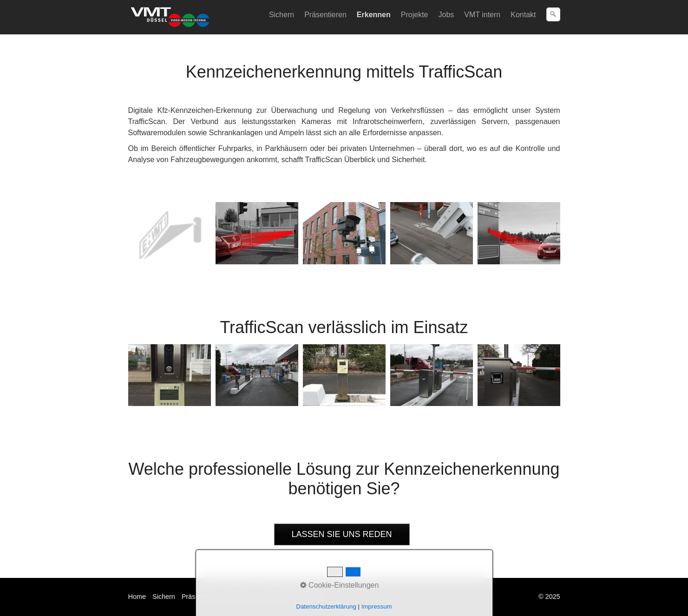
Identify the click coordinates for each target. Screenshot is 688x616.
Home (137, 596)
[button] (342, 534)
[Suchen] (553, 14)
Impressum (307, 596)
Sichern (282, 15)
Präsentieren (325, 15)
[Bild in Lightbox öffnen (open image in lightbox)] (170, 233)
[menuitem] (282, 15)
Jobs (446, 15)
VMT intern (482, 15)
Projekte (415, 15)
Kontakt (523, 15)
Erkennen (374, 15)
